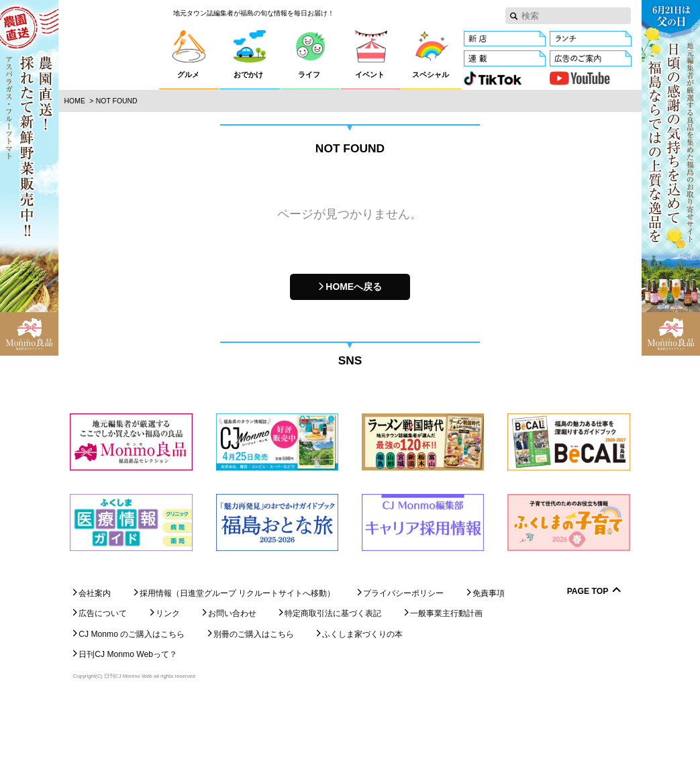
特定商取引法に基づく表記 (333, 670)
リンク (168, 670)
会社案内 (95, 650)
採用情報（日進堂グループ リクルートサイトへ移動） (237, 650)
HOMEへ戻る (354, 287)
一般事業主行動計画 (446, 670)
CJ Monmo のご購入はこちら (132, 691)
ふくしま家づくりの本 (362, 691)
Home (75, 101)
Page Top (588, 648)
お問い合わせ (232, 670)
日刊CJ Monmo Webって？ (128, 711)
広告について (103, 670)
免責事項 (489, 650)
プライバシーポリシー (403, 650)
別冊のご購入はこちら (254, 691)
